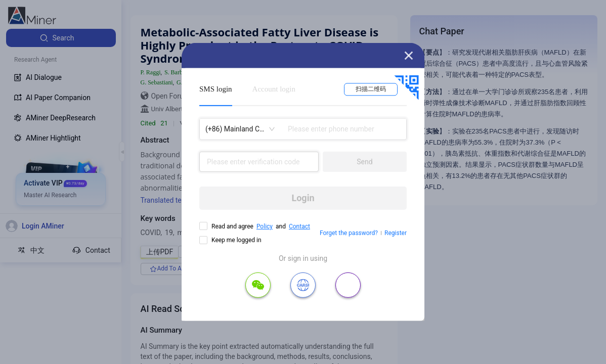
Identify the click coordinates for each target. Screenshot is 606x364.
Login (303, 198)
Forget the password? (349, 233)
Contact (299, 226)
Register (396, 233)
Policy (265, 226)
